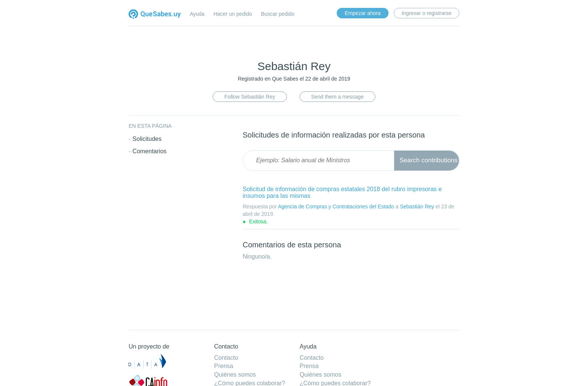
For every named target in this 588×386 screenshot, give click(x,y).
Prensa (224, 366)
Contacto (226, 358)
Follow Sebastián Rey (250, 97)
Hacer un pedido (233, 14)
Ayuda (197, 14)
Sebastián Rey (417, 206)
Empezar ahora (363, 13)
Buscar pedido (278, 14)
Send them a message (337, 97)
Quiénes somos (235, 375)
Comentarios (149, 151)
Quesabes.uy (155, 15)
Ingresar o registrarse (427, 13)
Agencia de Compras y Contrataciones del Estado (336, 206)
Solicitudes (147, 139)
